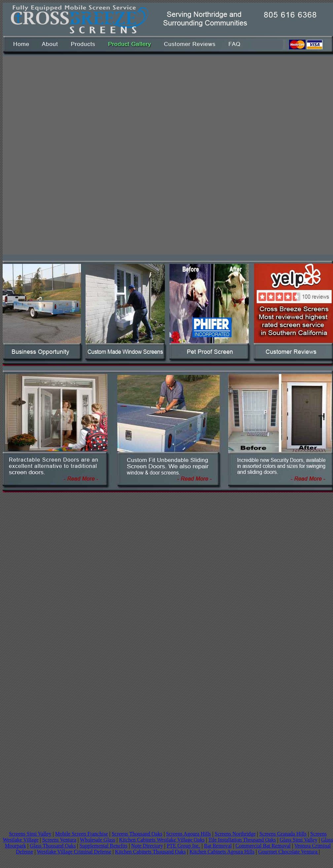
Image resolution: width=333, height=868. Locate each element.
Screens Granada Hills (283, 834)
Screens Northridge (235, 834)
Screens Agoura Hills (189, 834)
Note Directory (147, 846)
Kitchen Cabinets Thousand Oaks (150, 852)
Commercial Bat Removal (263, 846)
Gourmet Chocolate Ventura (289, 852)
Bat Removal (218, 846)
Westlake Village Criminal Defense (74, 852)
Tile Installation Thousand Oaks (242, 840)
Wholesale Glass (98, 840)
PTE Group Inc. (183, 846)
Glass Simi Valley (298, 840)
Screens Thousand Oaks (137, 834)
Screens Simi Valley (30, 834)
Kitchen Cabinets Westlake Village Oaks (162, 840)
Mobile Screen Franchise (82, 834)
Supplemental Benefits (103, 846)
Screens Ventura (59, 840)
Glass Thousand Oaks (53, 846)
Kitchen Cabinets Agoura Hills (222, 852)
